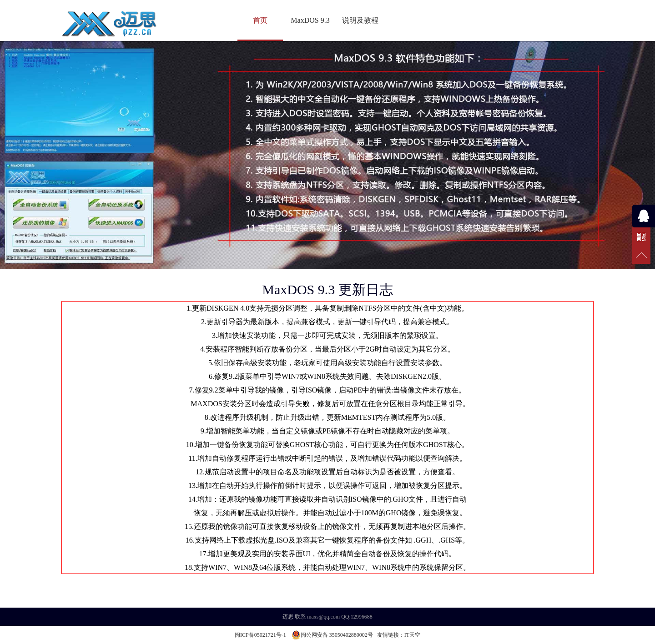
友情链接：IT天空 (399, 635)
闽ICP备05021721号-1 (260, 635)
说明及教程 (360, 20)
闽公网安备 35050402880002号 (332, 635)
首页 (260, 20)
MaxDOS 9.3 (310, 20)
